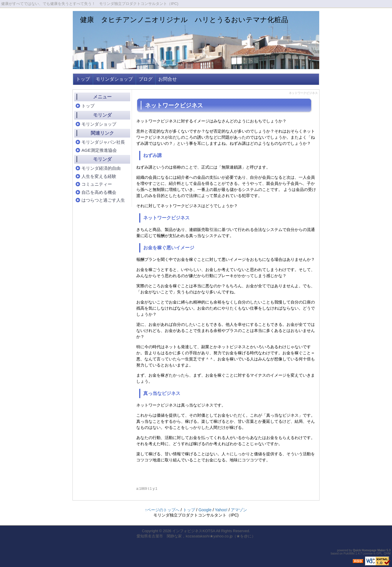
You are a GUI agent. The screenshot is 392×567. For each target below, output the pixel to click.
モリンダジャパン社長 (103, 142)
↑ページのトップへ (162, 510)
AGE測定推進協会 (99, 150)
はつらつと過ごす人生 (103, 200)
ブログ (146, 79)
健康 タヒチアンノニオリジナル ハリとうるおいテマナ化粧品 (184, 20)
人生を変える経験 (99, 176)
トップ (83, 79)
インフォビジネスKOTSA (194, 531)
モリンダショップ (114, 79)
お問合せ (168, 79)
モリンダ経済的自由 (101, 168)
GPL (379, 554)
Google (205, 510)
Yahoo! (221, 510)
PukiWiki (349, 554)
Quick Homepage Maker (369, 550)
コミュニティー (97, 184)
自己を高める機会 (99, 192)
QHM (387, 554)
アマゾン (239, 510)
